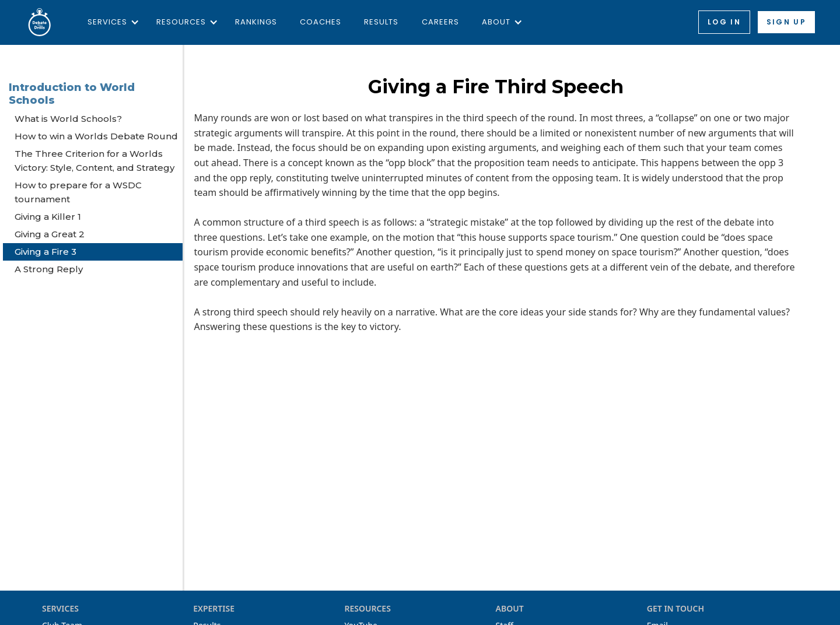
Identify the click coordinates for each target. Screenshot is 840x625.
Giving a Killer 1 (48, 217)
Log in (724, 22)
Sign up (786, 22)
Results (381, 22)
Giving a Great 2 (50, 234)
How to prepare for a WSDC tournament (78, 192)
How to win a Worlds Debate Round (96, 136)
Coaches (321, 22)
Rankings (256, 22)
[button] (111, 22)
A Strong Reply (49, 269)
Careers (440, 22)
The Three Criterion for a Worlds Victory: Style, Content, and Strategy (94, 161)
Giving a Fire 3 (45, 252)
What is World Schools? (68, 119)
